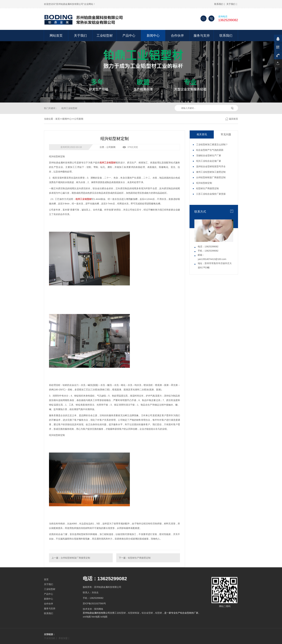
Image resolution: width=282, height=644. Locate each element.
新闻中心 (153, 36)
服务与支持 (202, 36)
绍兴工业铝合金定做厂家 (209, 161)
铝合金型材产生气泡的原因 (210, 150)
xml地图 (87, 617)
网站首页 (56, 36)
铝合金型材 (147, 613)
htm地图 (96, 617)
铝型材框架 (134, 613)
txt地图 (104, 617)
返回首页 (233, 119)
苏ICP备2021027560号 (94, 603)
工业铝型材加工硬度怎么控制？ (212, 144)
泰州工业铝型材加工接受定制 (211, 172)
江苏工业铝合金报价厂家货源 (211, 194)
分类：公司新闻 (108, 147)
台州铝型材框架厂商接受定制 (75, 558)
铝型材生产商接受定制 (139, 558)
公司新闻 (79, 119)
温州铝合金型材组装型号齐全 (211, 166)
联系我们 (219, 4)
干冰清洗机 (50, 638)
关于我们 (231, 4)
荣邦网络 (99, 609)
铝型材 (159, 613)
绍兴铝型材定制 (204, 183)
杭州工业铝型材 (69, 108)
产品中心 (129, 36)
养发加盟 (63, 638)
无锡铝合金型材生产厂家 (209, 155)
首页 (58, 119)
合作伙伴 (177, 36)
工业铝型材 (105, 36)
